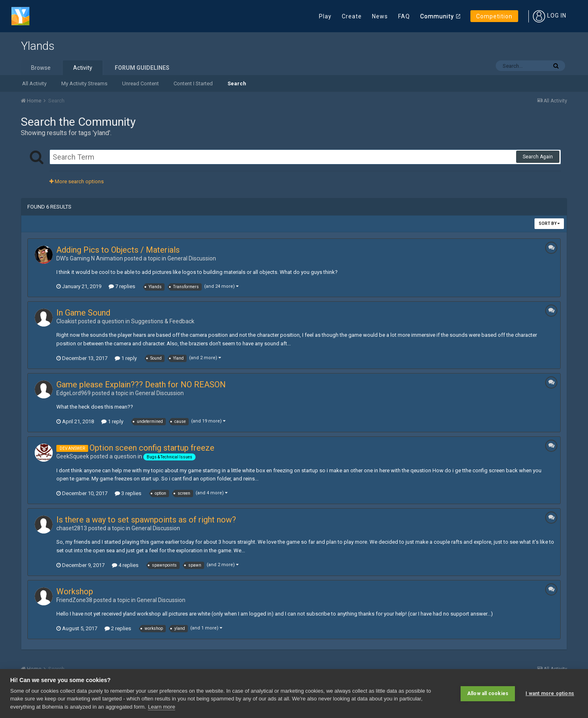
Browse (41, 68)
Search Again (538, 157)
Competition (494, 16)
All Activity (34, 83)
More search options (77, 181)
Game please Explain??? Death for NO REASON (141, 385)
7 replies (122, 286)
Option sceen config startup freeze (152, 448)
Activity (83, 68)
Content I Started (193, 83)
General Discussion (192, 258)
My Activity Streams (84, 83)
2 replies (118, 628)
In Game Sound (83, 313)
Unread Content (140, 83)
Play (325, 16)
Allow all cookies (488, 694)
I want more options (550, 694)
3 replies (128, 493)
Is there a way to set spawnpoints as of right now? (146, 520)
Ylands (38, 46)
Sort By (549, 223)
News (380, 16)
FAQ (404, 16)
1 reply (126, 358)
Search (237, 83)
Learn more (161, 707)
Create (352, 16)
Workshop (75, 591)
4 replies (125, 565)
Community (437, 16)
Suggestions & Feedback (163, 321)
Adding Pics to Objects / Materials (118, 250)
